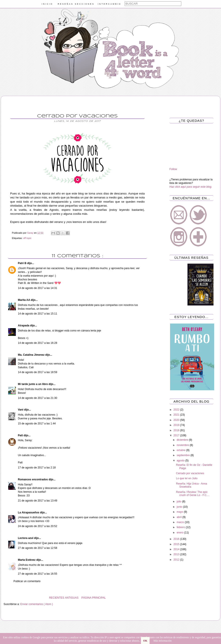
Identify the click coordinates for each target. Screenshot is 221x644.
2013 (177, 554)
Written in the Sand (42, 283)
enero (180, 533)
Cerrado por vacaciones (190, 473)
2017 (177, 435)
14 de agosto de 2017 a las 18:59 (37, 372)
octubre (181, 450)
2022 (177, 410)
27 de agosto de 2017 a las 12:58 (37, 548)
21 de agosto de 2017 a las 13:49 (37, 501)
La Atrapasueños (29, 513)
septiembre (184, 455)
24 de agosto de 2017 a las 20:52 (37, 526)
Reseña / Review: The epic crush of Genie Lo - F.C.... (193, 494)
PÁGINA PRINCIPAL (94, 598)
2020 (177, 420)
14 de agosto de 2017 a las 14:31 (37, 288)
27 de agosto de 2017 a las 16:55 (37, 574)
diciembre (183, 440)
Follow (173, 169)
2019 (177, 425)
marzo (181, 522)
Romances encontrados (33, 479)
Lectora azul (26, 538)
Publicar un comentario (27, 581)
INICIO (47, 4)
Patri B (22, 263)
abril (180, 517)
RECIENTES (57, 598)
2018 (177, 430)
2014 (177, 549)
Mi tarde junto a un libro (33, 384)
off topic (27, 238)
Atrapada (24, 326)
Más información (163, 641)
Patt (21, 435)
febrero (181, 527)
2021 (177, 415)
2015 (177, 544)
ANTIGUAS (72, 598)
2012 (177, 560)
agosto (181, 461)
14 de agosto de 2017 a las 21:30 (37, 398)
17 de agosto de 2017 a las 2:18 (37, 468)
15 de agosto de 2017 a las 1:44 (37, 424)
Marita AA (24, 300)
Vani (21, 410)
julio (179, 502)
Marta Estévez (27, 560)
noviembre (183, 445)
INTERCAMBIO (110, 4)
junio (180, 507)
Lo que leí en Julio (187, 478)
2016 (177, 539)
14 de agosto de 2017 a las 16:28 (37, 343)
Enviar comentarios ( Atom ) (37, 604)
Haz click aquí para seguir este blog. (191, 187)
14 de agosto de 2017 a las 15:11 (37, 314)
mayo (180, 512)
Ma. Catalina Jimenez (32, 355)
